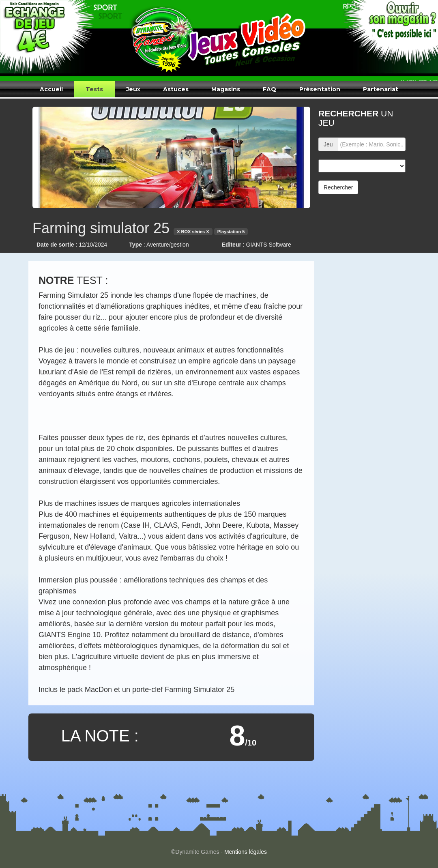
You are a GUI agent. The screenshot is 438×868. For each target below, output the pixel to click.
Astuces (176, 89)
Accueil (51, 89)
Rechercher (338, 187)
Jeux (133, 89)
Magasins (226, 89)
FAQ (269, 89)
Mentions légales (246, 852)
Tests (94, 89)
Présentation (320, 89)
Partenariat (381, 89)
